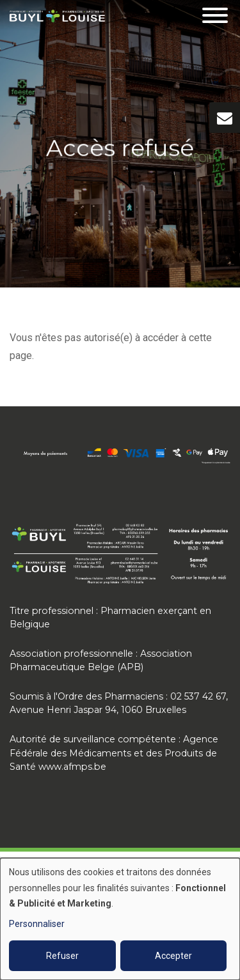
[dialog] (120, 919)
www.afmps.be (72, 767)
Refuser (62, 956)
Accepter (173, 956)
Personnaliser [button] (37, 924)
